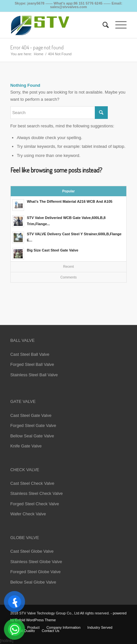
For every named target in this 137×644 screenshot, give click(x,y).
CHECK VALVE (25, 470)
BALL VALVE (23, 340)
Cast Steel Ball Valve (30, 354)
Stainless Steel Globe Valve (36, 562)
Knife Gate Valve (26, 446)
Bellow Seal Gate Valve (32, 436)
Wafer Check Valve (28, 514)
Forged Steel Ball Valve (32, 364)
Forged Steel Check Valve (35, 504)
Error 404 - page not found (37, 47)
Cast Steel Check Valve (32, 483)
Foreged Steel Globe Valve (36, 572)
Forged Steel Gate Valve (33, 425)
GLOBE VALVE (25, 538)
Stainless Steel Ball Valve (34, 375)
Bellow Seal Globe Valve (33, 582)
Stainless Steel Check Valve (37, 493)
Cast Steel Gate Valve (31, 415)
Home (38, 54)
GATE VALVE (23, 401)
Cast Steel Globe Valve (32, 551)
